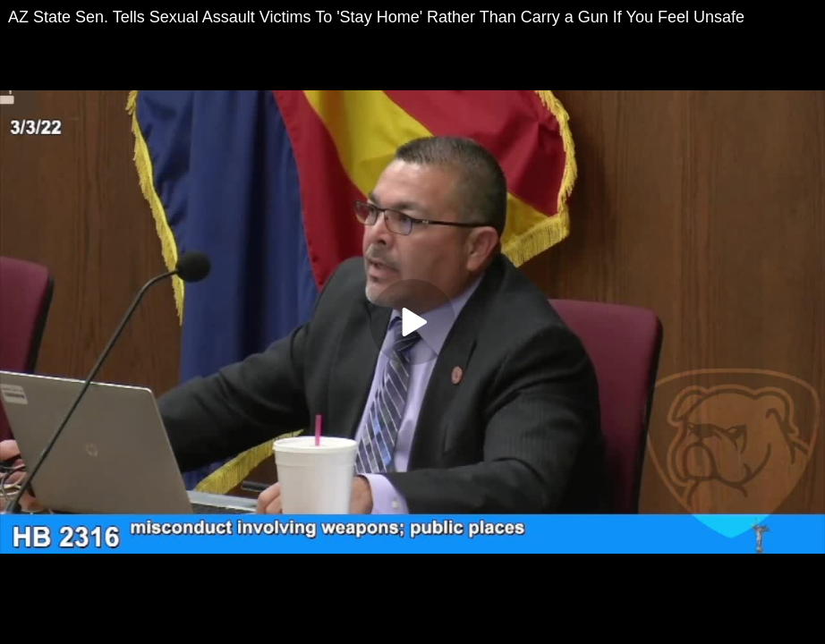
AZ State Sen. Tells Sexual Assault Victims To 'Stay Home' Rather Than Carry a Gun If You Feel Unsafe (376, 17)
